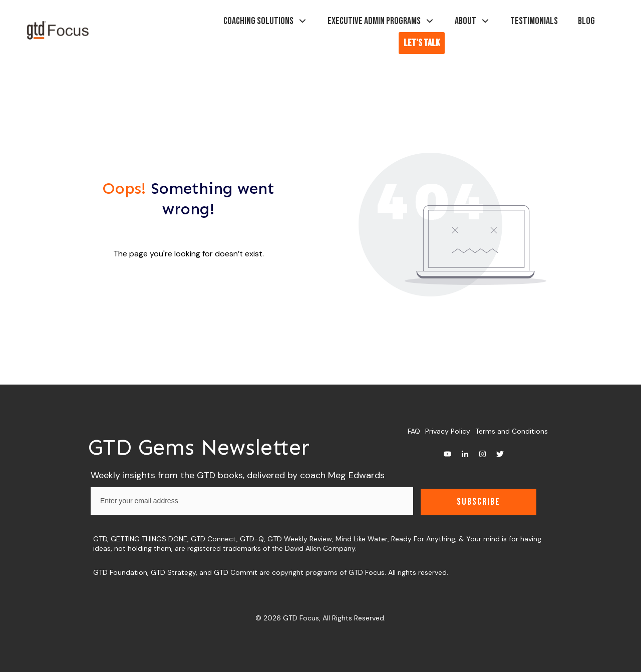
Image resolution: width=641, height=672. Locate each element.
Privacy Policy (448, 431)
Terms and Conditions (512, 431)
